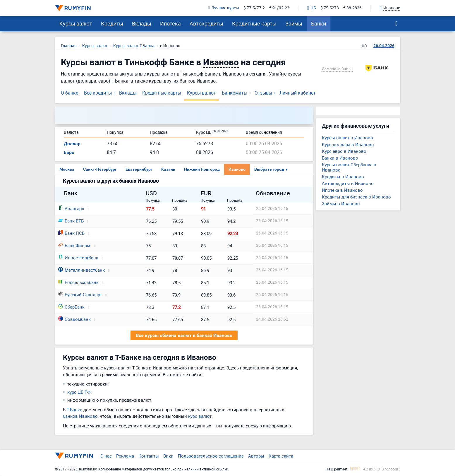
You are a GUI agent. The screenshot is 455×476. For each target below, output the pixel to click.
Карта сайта (281, 456)
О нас (106, 456)
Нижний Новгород (202, 169)
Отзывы (263, 93)
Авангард (71, 208)
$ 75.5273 (330, 8)
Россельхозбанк (78, 282)
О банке (69, 93)
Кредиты (112, 23)
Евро (69, 152)
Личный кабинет (298, 93)
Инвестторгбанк (78, 258)
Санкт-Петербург (100, 169)
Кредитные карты (254, 23)
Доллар (72, 144)
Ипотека (170, 23)
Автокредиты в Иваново (348, 183)
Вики (168, 456)
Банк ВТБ (71, 221)
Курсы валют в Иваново (347, 138)
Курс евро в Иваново (344, 151)
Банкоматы (235, 93)
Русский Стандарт (80, 294)
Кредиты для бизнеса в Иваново (356, 197)
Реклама (125, 456)
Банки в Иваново (340, 158)
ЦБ (312, 8)
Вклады (142, 23)
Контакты (149, 456)
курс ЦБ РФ (79, 392)
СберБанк (71, 307)
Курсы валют (76, 23)
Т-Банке (74, 410)
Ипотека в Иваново (342, 190)
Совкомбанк (74, 319)
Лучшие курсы (224, 8)
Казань (168, 169)
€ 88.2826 (352, 8)
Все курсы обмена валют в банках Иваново (184, 335)
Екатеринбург (139, 169)
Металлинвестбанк (81, 270)
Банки (318, 23)
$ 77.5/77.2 (254, 8)
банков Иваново (80, 416)
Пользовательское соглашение (211, 456)
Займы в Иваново (341, 203)
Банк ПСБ (71, 233)
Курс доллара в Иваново (348, 144)
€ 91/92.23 (279, 8)
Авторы (256, 456)
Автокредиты (206, 23)
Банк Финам (74, 245)
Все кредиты (98, 93)
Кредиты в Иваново (343, 177)
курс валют (200, 416)
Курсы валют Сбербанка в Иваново (349, 167)
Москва (67, 169)
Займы (294, 23)
